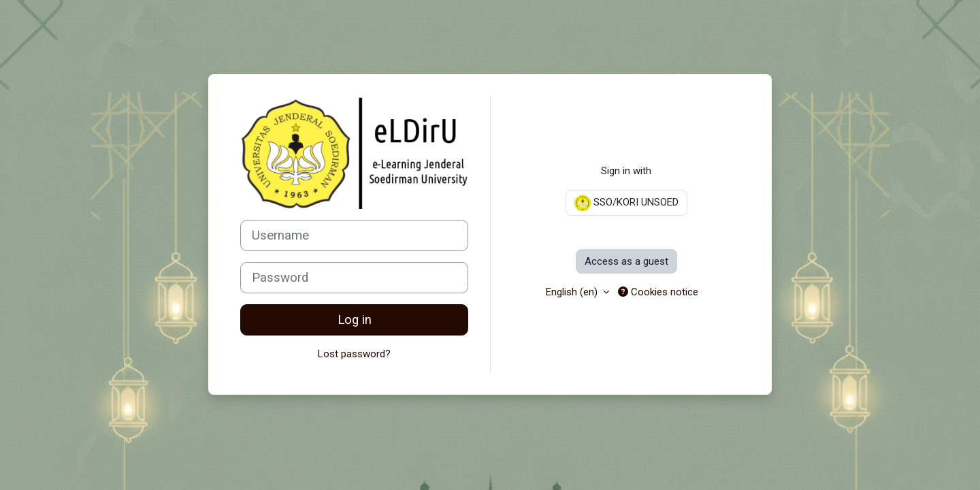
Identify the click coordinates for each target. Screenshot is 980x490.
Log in (355, 320)
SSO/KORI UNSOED (626, 203)
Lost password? (354, 354)
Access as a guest (626, 261)
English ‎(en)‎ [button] (573, 292)
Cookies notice (658, 292)
